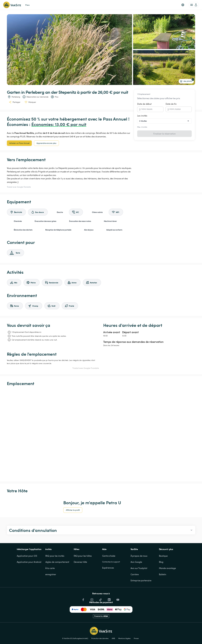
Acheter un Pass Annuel (19, 143)
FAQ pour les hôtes (83, 556)
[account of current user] (194, 5)
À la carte (50, 568)
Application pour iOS (27, 556)
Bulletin (163, 574)
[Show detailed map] (101, 434)
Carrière (135, 574)
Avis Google (136, 562)
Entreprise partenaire (141, 580)
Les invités (142, 116)
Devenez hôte (80, 562)
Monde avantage (167, 568)
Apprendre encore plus (46, 143)
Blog (161, 562)
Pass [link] (27, 5)
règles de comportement (57, 562)
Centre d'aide (109, 556)
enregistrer (51, 574)
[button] (183, 5)
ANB (113, 638)
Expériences (108, 568)
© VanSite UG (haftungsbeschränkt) (75, 638)
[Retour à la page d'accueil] (12, 5)
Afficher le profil (73, 510)
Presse (136, 638)
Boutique (163, 556)
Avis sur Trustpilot (139, 568)
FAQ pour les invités (55, 556)
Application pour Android (29, 562)
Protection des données (100, 638)
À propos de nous (139, 556)
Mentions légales (124, 638)
